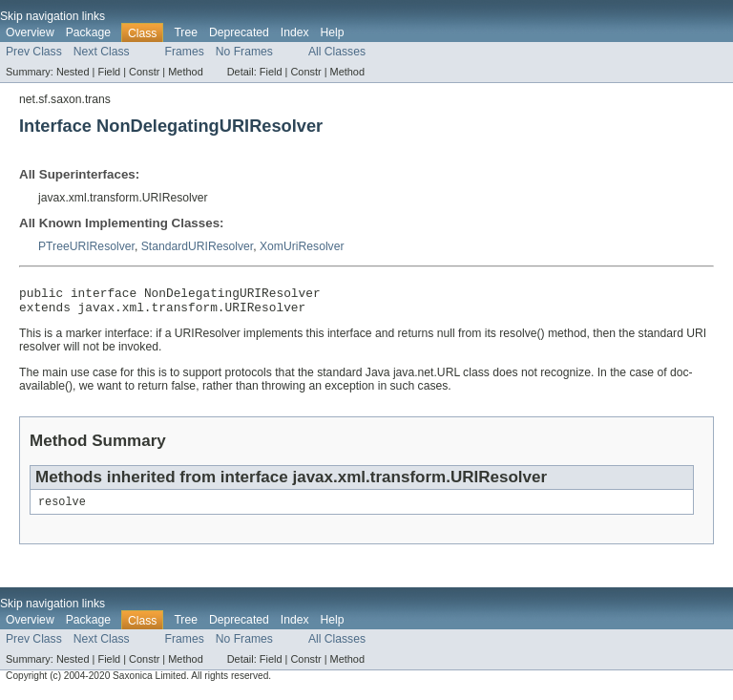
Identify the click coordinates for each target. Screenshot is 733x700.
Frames (185, 52)
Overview (30, 32)
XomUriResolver (302, 246)
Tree (186, 32)
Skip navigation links (52, 16)
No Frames (244, 52)
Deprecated (239, 32)
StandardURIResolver (198, 246)
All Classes (337, 52)
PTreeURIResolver (86, 246)
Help (333, 32)
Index (295, 32)
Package (88, 32)
